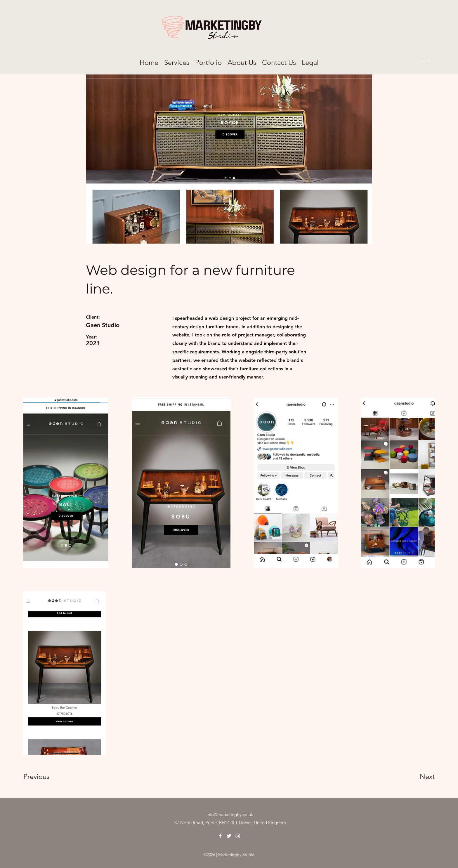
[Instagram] (238, 836)
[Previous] (44, 776)
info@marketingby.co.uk (230, 814)
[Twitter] (229, 836)
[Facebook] (220, 836)
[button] (310, 61)
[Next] (416, 776)
